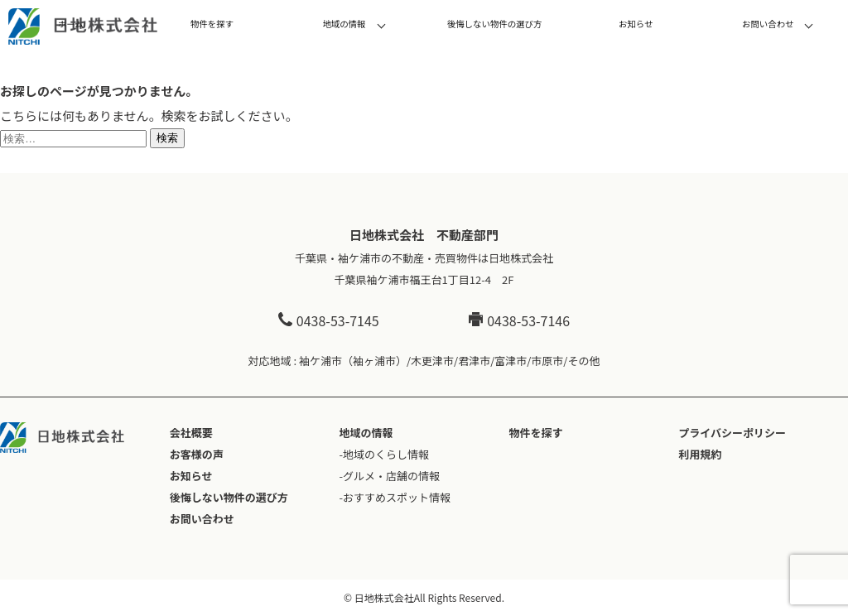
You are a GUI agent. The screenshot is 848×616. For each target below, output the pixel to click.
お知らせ (636, 24)
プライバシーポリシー (732, 433)
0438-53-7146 (519, 320)
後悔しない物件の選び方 (494, 24)
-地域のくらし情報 (385, 454)
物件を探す (212, 24)
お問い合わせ (768, 24)
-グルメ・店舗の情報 (390, 476)
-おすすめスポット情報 (395, 497)
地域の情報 (344, 24)
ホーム (71, 24)
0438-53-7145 (329, 320)
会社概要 (191, 433)
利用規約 (700, 454)
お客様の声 (197, 454)
